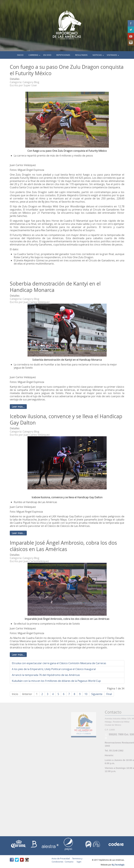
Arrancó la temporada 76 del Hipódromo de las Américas (46, 675)
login (79, 862)
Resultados (81, 55)
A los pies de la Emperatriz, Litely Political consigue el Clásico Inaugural (54, 669)
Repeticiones (63, 55)
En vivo (47, 55)
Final (109, 694)
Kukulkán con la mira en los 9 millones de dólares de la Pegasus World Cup (56, 681)
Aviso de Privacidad (61, 858)
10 (86, 694)
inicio (20, 55)
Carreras (33, 55)
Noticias (97, 55)
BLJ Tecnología (118, 865)
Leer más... (18, 407)
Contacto (69, 862)
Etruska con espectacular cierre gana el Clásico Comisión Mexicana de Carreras (59, 663)
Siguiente (97, 694)
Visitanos (112, 55)
